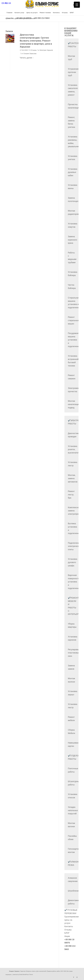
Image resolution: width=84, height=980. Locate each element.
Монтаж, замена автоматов (73, 478)
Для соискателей (41, 971)
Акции (67, 936)
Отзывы (68, 930)
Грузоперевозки (72, 917)
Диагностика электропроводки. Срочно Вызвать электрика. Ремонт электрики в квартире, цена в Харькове (36, 41)
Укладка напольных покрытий (73, 810)
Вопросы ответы (31, 971)
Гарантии (23, 971)
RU (6, 3)
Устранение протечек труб (73, 72)
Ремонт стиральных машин (73, 320)
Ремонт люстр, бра (71, 495)
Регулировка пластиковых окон (74, 653)
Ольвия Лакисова (30, 54)
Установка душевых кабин (73, 172)
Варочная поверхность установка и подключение (74, 582)
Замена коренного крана (73, 240)
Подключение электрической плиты (75, 546)
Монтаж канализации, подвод (74, 404)
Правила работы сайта (53, 971)
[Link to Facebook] (74, 5)
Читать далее (27, 58)
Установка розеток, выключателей (75, 449)
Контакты (69, 926)
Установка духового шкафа (73, 562)
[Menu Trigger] (77, 5)
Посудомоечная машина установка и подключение (75, 340)
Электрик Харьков (46, 50)
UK (10, 3)
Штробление (74, 891)
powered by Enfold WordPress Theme (23, 975)
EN (3, 3)
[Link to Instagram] (77, 977)
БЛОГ (67, 933)
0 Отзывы (33, 50)
